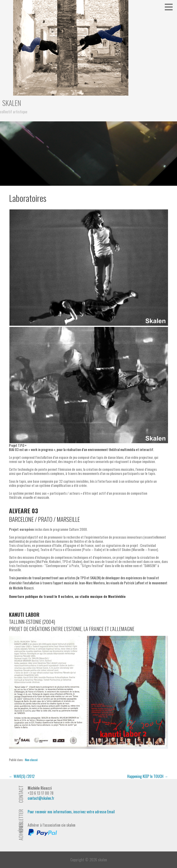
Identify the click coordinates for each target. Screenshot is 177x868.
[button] (170, 7)
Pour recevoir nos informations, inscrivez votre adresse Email (71, 812)
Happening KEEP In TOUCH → (148, 776)
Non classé (31, 760)
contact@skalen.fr (41, 798)
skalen (12, 103)
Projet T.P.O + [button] (18, 445)
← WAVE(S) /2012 (22, 776)
